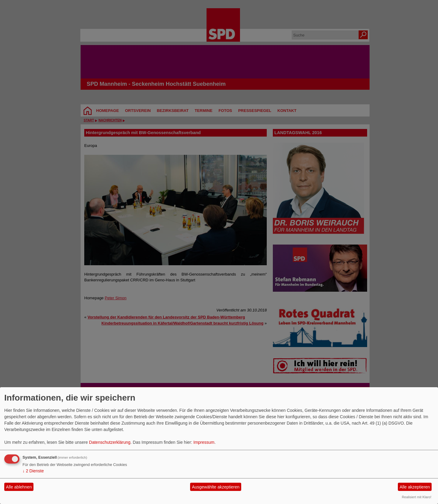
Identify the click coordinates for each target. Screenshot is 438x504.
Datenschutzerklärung (110, 442)
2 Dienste (33, 471)
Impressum (204, 442)
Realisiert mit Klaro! (417, 497)
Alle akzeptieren (415, 487)
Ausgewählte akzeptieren (216, 487)
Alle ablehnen (19, 487)
